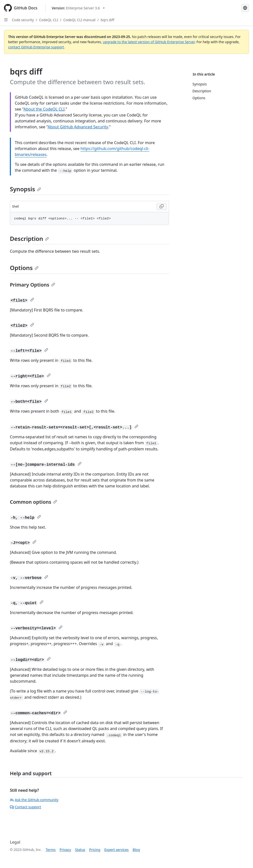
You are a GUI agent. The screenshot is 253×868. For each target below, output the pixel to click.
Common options (33, 502)
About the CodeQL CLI (44, 109)
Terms (51, 850)
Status (80, 850)
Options (24, 268)
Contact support (25, 807)
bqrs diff (107, 20)
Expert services (116, 850)
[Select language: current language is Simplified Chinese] (245, 8)
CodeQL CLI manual (79, 20)
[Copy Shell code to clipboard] (162, 207)
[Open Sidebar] (6, 20)
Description (29, 239)
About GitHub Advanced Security (78, 127)
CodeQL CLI (49, 20)
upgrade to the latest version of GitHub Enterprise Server (149, 42)
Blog (136, 850)
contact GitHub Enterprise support (36, 47)
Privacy (65, 850)
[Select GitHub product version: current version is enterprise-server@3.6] (78, 8)
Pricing (95, 850)
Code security (23, 20)
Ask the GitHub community (34, 800)
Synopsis (25, 189)
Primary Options (32, 285)
